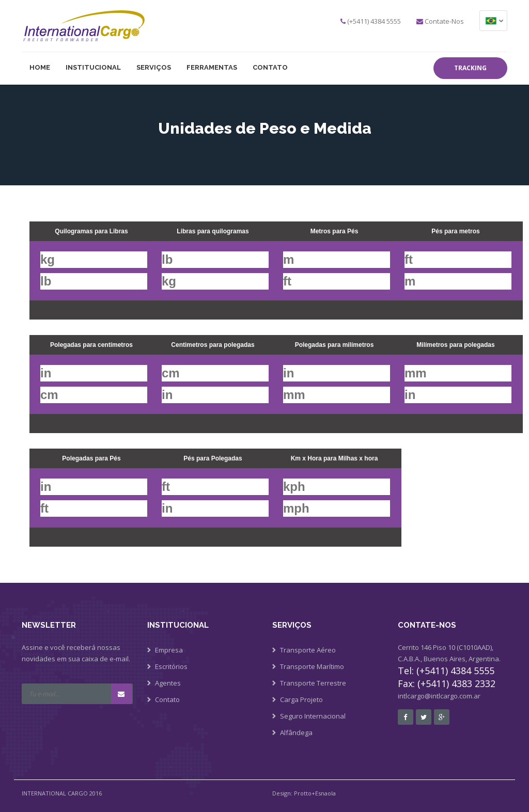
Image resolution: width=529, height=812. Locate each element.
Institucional (93, 67)
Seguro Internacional (313, 716)
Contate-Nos (444, 21)
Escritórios (171, 666)
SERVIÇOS (154, 67)
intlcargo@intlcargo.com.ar (439, 696)
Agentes (168, 683)
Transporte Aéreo (308, 650)
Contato (270, 67)
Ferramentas (212, 67)
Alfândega (296, 733)
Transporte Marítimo (312, 666)
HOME (40, 67)
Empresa (169, 650)
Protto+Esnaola (315, 793)
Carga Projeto (301, 699)
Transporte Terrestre (313, 683)
